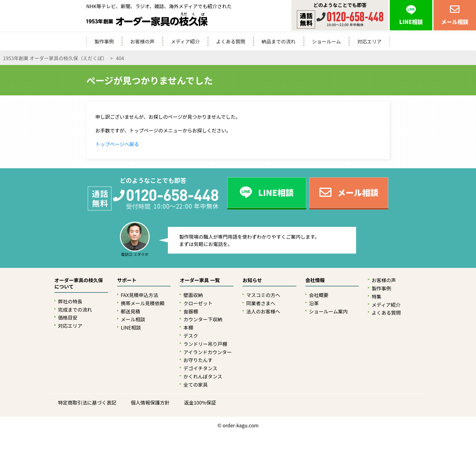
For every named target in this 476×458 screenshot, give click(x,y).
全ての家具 (195, 385)
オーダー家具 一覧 (200, 280)
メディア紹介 (185, 41)
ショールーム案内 (328, 311)
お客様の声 (142, 41)
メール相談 (133, 319)
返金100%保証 (200, 403)
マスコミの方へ (263, 295)
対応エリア (369, 41)
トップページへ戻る (117, 144)
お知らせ (252, 280)
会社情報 (315, 280)
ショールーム (327, 41)
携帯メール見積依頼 (143, 303)
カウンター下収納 (203, 319)
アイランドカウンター (207, 352)
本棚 (188, 328)
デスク (191, 336)
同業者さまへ (261, 303)
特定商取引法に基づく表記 (87, 403)
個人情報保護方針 (150, 403)
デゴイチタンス (200, 368)
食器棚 (191, 311)
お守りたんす (198, 360)
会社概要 (319, 295)
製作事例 (104, 41)
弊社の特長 (70, 301)
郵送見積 (131, 311)
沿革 (314, 303)
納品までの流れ (279, 41)
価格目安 (68, 318)
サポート (127, 280)
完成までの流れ (75, 310)
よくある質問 (231, 41)
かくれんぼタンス (203, 376)
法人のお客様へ (263, 311)
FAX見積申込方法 (139, 295)
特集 (376, 297)
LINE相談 (131, 328)
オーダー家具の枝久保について (79, 284)
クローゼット (198, 303)
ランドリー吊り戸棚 (205, 344)
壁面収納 (193, 295)
